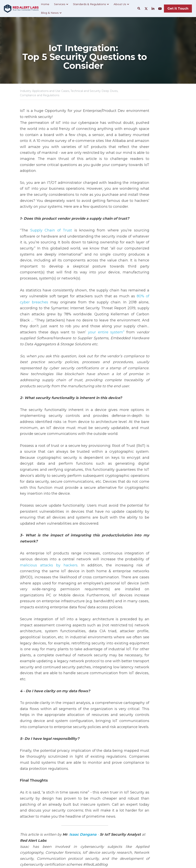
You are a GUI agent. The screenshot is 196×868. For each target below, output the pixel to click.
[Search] (139, 9)
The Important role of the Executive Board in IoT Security (136, 808)
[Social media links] (146, 9)
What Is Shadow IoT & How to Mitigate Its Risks (55, 808)
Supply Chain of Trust (49, 211)
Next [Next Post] (105, 800)
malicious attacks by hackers (144, 480)
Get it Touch (178, 9)
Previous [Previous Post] (27, 800)
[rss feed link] (174, 824)
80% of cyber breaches (121, 265)
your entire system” (38, 295)
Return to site (31, 824)
